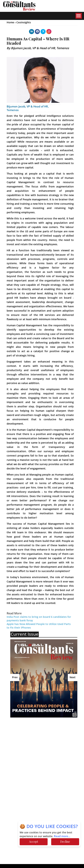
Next (73, 677)
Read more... (62, 836)
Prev (15, 677)
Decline (65, 842)
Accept (34, 842)
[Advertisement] (43, 743)
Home (10, 23)
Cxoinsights (24, 23)
